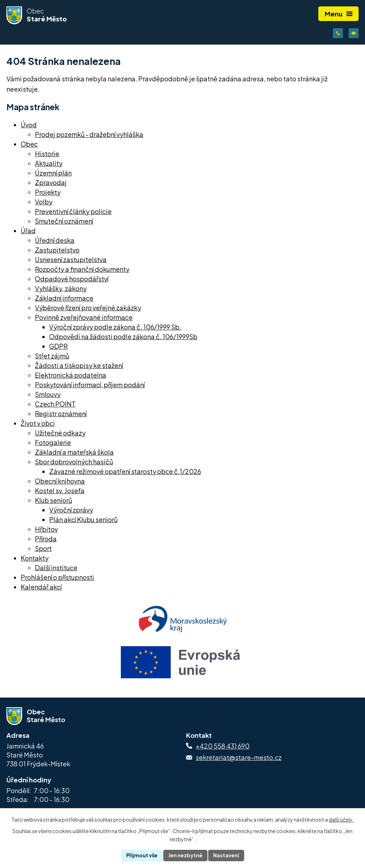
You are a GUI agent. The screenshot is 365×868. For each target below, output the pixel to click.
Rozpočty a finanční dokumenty (82, 269)
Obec (29, 144)
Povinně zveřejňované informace (84, 317)
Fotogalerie (53, 442)
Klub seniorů (53, 500)
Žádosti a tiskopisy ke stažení (79, 365)
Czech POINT (55, 404)
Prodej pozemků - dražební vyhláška (89, 134)
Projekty (48, 192)
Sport (43, 548)
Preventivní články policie (73, 211)
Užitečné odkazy (60, 433)
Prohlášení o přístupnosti (57, 577)
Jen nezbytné (185, 855)
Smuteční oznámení (64, 221)
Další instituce (56, 568)
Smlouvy (48, 394)
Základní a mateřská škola (74, 452)
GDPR (58, 346)
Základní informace (64, 298)
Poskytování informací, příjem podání (90, 385)
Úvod (29, 125)
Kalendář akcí (41, 587)
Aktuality (49, 163)
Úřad (28, 231)
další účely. (341, 820)
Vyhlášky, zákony (61, 288)
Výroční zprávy (71, 510)
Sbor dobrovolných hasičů (74, 462)
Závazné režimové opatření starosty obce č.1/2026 (125, 471)
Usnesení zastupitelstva (71, 259)
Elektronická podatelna (71, 375)
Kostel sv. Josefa (60, 491)
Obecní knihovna (60, 481)
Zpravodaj (51, 182)
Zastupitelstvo (57, 250)
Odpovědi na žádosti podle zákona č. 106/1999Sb (123, 336)
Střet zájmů (52, 356)
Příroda (46, 539)
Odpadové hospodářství (72, 279)
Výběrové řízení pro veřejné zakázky (88, 308)
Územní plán (53, 173)
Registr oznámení (61, 413)
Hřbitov (46, 529)
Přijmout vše (142, 855)
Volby (44, 202)
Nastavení (226, 855)
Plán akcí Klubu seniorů (83, 519)
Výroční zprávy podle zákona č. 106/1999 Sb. (115, 327)
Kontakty (35, 558)
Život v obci (38, 423)
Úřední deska (55, 240)
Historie (47, 154)
